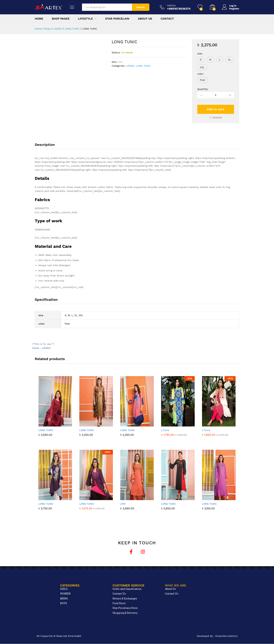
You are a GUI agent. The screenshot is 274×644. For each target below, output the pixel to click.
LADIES (130, 66)
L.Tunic (165, 430)
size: (200, 54)
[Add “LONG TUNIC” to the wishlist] (216, 118)
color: (201, 74)
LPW (123, 504)
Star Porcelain (117, 19)
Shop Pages (61, 19)
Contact (167, 19)
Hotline (171, 5)
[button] (201, 60)
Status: (116, 52)
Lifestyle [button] (85, 19)
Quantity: (203, 89)
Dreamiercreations (226, 636)
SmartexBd (75, 636)
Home (39, 19)
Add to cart (216, 109)
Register (234, 9)
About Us (145, 19)
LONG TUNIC (143, 66)
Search (141, 7)
